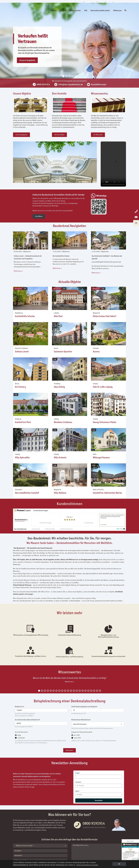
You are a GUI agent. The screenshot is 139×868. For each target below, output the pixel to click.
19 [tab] (91, 691)
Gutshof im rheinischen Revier (107, 493)
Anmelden (99, 800)
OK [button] (119, 864)
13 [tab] (74, 691)
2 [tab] (66, 76)
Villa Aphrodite (22, 458)
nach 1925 (77, 738)
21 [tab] (97, 691)
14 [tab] (77, 691)
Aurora (96, 352)
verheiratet (21, 738)
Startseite (70, 2)
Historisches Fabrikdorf (104, 316)
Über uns (80, 2)
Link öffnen (39, 216)
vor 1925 (77, 735)
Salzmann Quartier (63, 352)
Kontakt (101, 2)
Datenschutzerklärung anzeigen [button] (87, 865)
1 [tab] (63, 76)
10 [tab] (65, 691)
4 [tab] (73, 76)
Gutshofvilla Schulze (25, 316)
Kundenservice (91, 2)
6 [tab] (54, 691)
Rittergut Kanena (101, 458)
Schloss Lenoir (22, 352)
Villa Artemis (60, 458)
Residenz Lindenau (63, 422)
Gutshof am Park (23, 422)
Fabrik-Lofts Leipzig (103, 387)
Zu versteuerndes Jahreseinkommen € (27, 720)
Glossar (109, 2)
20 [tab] (94, 691)
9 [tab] (62, 691)
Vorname (78, 782)
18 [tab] (88, 691)
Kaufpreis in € (20, 707)
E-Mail (77, 773)
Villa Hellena (60, 493)
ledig (19, 735)
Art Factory (20, 387)
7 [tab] (56, 691)
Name (77, 791)
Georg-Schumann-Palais (105, 422)
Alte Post (58, 316)
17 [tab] (85, 691)
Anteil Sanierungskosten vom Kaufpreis (84, 707)
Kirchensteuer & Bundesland (81, 720)
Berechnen (69, 750)
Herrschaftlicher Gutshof (27, 493)
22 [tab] (100, 691)
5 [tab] (76, 76)
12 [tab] (71, 691)
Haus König (59, 387)
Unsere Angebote (27, 60)
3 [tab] (69, 76)
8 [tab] (59, 691)
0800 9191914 (94, 823)
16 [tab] (83, 691)
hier (33, 787)
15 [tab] (80, 691)
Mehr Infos (121, 529)
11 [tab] (68, 691)
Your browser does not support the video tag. (113, 164)
